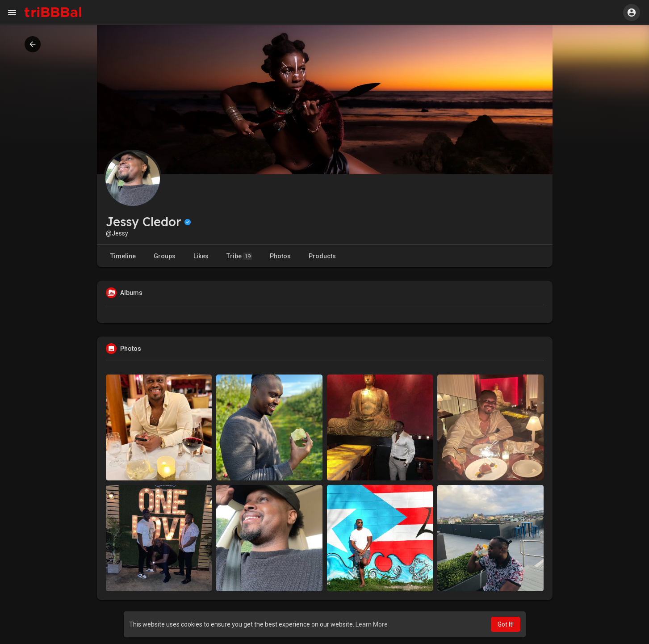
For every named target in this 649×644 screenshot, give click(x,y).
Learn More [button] (372, 624)
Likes (201, 256)
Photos (280, 256)
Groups (165, 256)
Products (322, 256)
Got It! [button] (506, 624)
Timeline (123, 256)
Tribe (239, 256)
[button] (632, 13)
